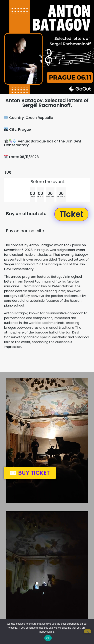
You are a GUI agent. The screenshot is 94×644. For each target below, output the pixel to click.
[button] (71, 214)
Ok (48, 638)
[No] (88, 631)
